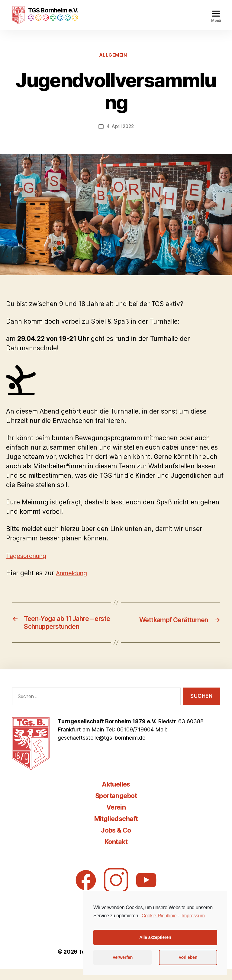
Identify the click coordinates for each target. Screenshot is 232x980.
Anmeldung (73, 582)
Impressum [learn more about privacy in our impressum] (193, 916)
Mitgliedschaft (116, 830)
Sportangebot (116, 807)
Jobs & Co (116, 841)
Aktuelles (116, 795)
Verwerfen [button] (123, 957)
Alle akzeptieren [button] (155, 937)
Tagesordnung (28, 565)
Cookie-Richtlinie (159, 916)
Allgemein (113, 64)
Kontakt (116, 853)
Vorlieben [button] (188, 957)
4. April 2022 (120, 135)
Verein (116, 818)
